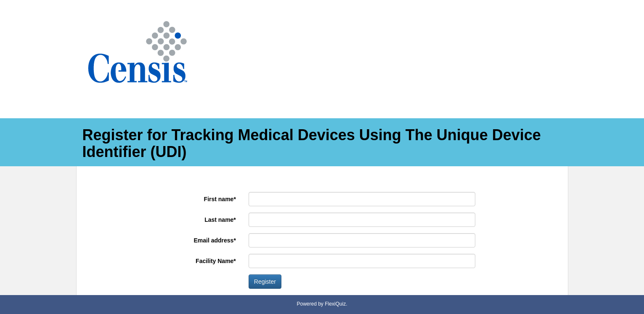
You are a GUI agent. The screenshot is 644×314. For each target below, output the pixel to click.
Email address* (215, 240)
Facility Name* (216, 261)
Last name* (220, 220)
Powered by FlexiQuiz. (322, 304)
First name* (220, 199)
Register (265, 282)
